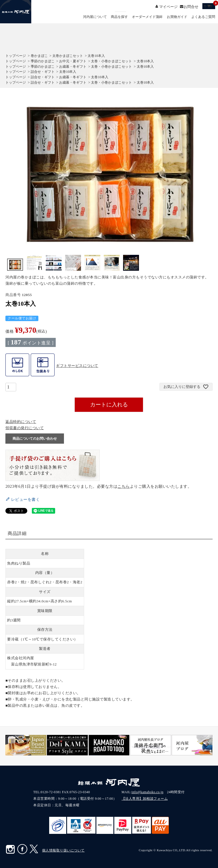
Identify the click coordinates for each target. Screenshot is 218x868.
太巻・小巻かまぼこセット (111, 61)
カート (209, 6)
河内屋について (95, 17)
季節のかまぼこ (43, 61)
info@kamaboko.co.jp (148, 792)
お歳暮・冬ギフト (73, 67)
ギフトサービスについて (77, 366)
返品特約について (21, 422)
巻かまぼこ (39, 56)
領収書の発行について (25, 428)
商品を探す (119, 17)
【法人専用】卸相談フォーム (145, 799)
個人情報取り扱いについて (63, 850)
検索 (121, 12)
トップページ (16, 56)
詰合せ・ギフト (43, 72)
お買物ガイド (177, 17)
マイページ (168, 7)
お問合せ (191, 7)
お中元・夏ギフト (73, 61)
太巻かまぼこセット (68, 56)
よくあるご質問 (203, 17)
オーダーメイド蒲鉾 (147, 17)
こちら (124, 486)
